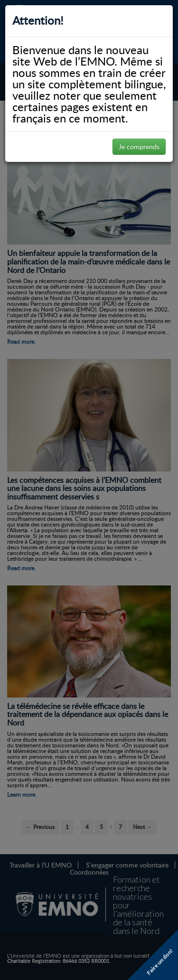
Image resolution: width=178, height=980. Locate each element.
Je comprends (139, 146)
